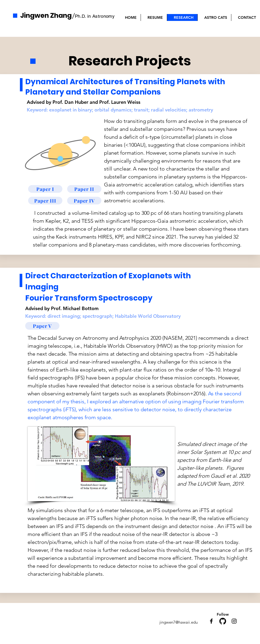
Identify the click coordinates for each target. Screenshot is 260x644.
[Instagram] (234, 621)
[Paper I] (45, 189)
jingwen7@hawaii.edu (179, 622)
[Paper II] (84, 189)
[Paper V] (42, 326)
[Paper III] (45, 201)
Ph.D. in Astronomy (95, 16)
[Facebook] (211, 621)
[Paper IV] (84, 201)
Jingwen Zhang (46, 15)
